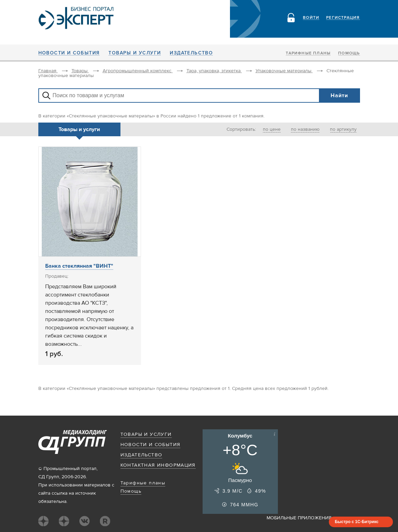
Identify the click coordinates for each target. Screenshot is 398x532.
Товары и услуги (135, 53)
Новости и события (69, 53)
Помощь (349, 53)
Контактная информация (158, 465)
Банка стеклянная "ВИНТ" (79, 266)
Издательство (191, 53)
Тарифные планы (308, 53)
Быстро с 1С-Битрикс (357, 522)
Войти (311, 18)
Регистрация (343, 18)
